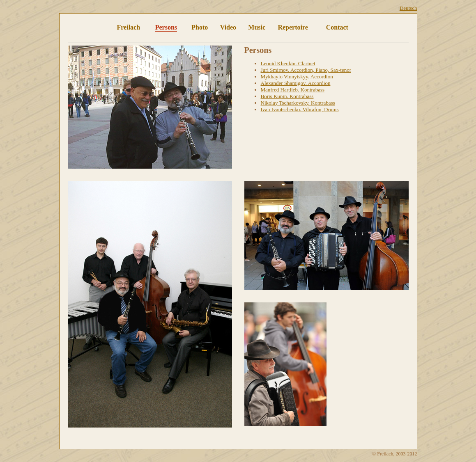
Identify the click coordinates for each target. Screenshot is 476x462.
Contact (337, 27)
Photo (200, 27)
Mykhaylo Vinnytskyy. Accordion (297, 77)
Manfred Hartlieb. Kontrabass (293, 90)
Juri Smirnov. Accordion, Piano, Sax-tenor (306, 70)
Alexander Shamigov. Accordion (296, 83)
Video (228, 27)
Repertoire (293, 27)
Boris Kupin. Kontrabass (287, 96)
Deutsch (408, 8)
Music (257, 27)
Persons (166, 27)
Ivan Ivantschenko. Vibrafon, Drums (300, 109)
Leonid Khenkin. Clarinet (288, 63)
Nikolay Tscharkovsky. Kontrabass (298, 103)
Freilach (129, 27)
